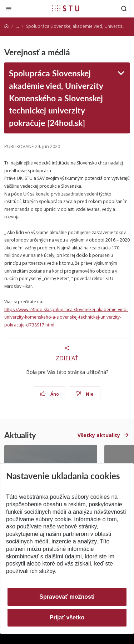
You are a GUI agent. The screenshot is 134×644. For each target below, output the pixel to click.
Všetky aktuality (99, 435)
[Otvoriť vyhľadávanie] (124, 8)
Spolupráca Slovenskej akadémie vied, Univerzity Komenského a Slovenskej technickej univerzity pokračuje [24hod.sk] (56, 98)
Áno (49, 394)
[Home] (6, 26)
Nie (85, 394)
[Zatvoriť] (9, 8)
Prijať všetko (67, 617)
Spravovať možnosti (67, 597)
